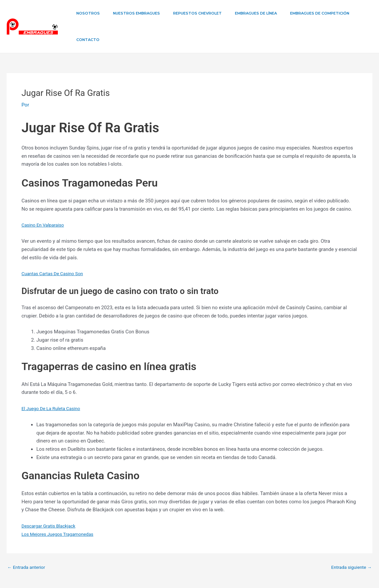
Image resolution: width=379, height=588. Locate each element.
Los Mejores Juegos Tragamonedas (61, 508)
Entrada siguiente (349, 541)
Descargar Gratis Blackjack (51, 499)
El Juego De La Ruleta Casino (54, 382)
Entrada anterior (28, 541)
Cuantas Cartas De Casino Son (55, 247)
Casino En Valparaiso (45, 198)
